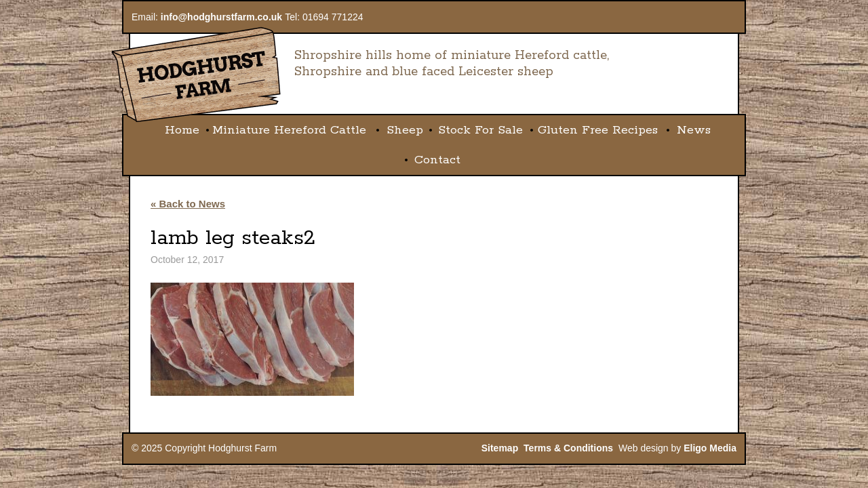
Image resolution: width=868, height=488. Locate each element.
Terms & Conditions (568, 448)
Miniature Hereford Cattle (289, 130)
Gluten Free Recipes (598, 130)
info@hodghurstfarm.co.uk (221, 17)
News (694, 130)
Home (182, 130)
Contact (437, 160)
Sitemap (500, 448)
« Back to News (188, 204)
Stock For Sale (480, 130)
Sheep (405, 130)
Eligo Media (710, 448)
